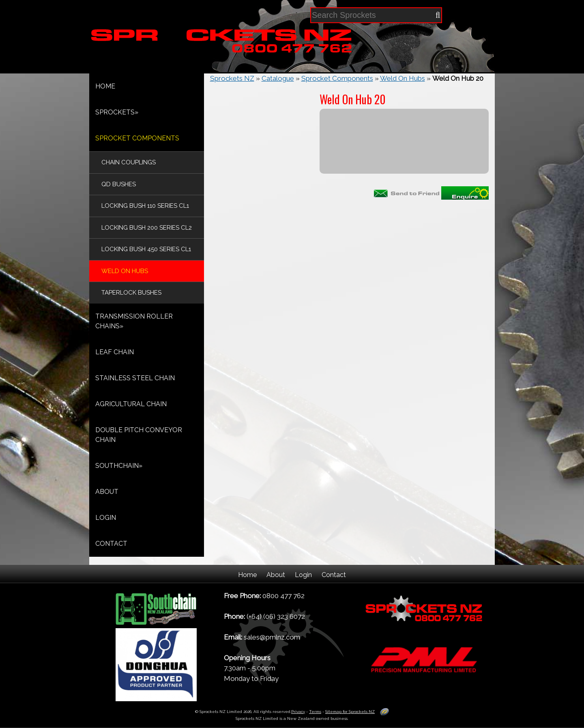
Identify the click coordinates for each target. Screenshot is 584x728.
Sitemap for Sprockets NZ (350, 712)
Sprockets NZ (232, 78)
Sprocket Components (337, 78)
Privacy (298, 712)
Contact (334, 575)
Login (303, 575)
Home (247, 575)
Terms (315, 712)
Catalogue (278, 78)
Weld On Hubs (403, 78)
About (276, 575)
